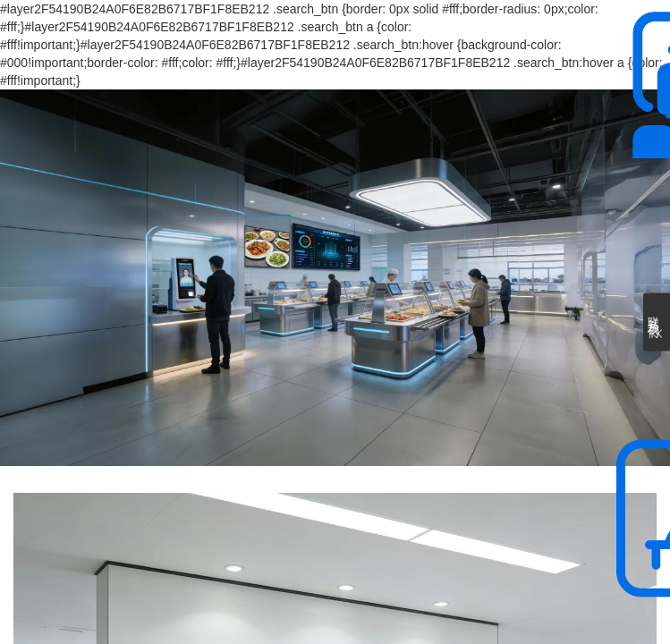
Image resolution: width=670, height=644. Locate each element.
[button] (310, 441)
